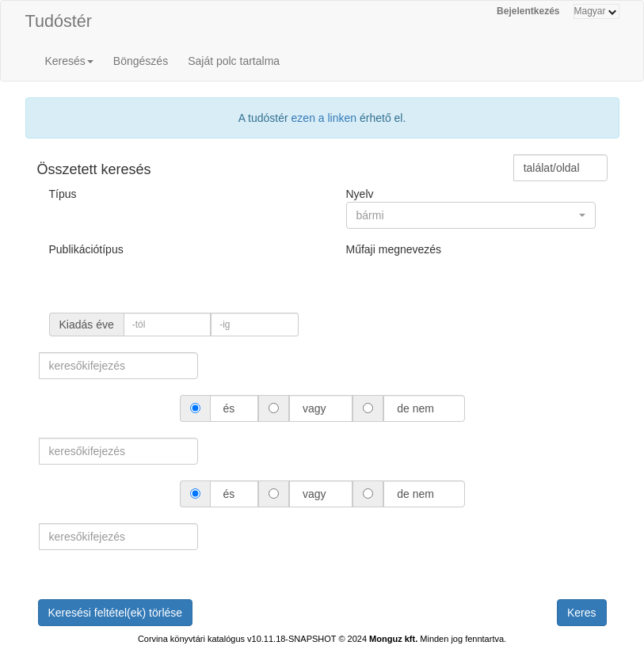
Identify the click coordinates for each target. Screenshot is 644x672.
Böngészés (141, 61)
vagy (314, 408)
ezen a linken (324, 118)
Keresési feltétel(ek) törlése (116, 613)
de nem (415, 408)
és (229, 408)
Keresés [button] (69, 61)
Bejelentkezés (528, 11)
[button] (471, 215)
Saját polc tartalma (234, 61)
